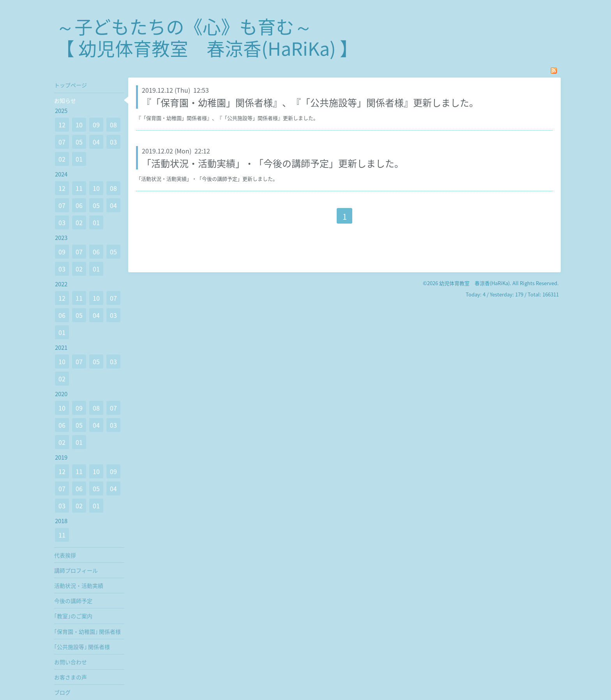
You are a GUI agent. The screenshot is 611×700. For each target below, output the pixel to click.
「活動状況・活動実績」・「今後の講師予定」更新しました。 (273, 163)
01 (79, 159)
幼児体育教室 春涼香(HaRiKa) (474, 283)
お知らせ (65, 101)
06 (79, 205)
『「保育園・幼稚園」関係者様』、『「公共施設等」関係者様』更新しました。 (310, 102)
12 (62, 125)
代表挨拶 (65, 555)
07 (62, 142)
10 (79, 125)
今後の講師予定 (73, 601)
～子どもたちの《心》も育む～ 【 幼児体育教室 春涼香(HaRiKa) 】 (207, 37)
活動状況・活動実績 (79, 585)
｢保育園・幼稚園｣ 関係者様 (87, 631)
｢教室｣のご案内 (73, 616)
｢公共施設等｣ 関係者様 (82, 647)
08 (113, 125)
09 (96, 125)
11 (79, 188)
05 (79, 142)
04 (96, 142)
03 (113, 142)
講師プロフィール (76, 570)
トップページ (71, 85)
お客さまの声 (71, 677)
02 (62, 159)
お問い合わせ (71, 662)
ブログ (62, 692)
